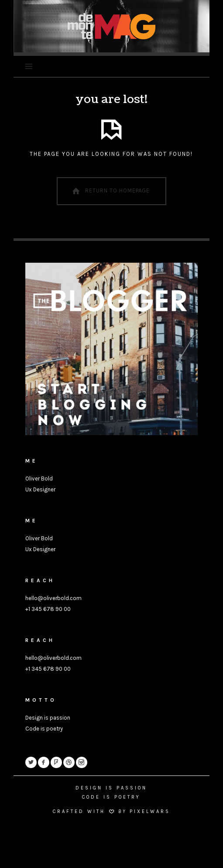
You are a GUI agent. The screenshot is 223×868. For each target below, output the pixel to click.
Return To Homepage (110, 191)
